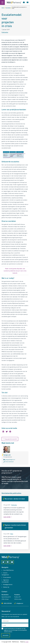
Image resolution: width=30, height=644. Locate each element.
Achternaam (6, 621)
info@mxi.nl (20, 603)
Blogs (12, 534)
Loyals (27, 642)
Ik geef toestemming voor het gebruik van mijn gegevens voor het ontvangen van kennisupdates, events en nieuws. (16, 630)
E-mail (4, 625)
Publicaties (5, 32)
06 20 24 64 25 (9, 462)
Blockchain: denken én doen (15, 499)
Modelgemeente (8, 585)
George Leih (7, 455)
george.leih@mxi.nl (10, 460)
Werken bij (6, 587)
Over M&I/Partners (8, 570)
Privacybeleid (7, 577)
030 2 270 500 (8, 603)
